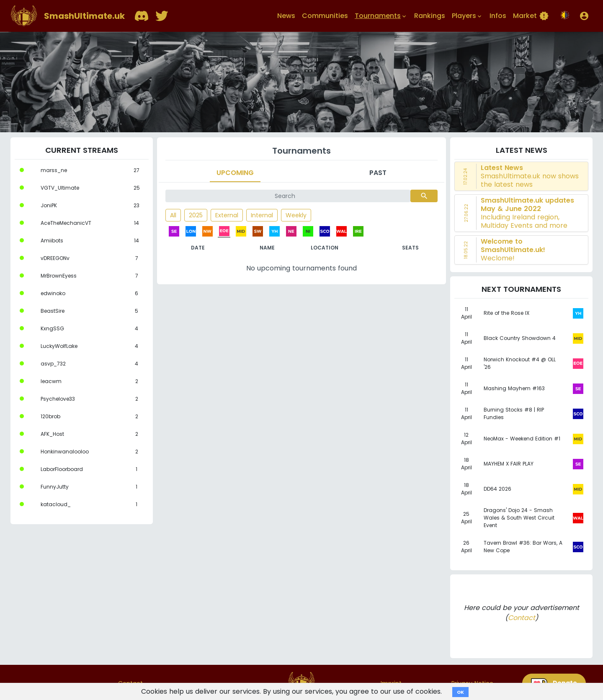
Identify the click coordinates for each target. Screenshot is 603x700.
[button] (584, 16)
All (173, 215)
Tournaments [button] (381, 16)
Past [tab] (378, 173)
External (227, 215)
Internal (262, 215)
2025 (196, 215)
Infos (498, 16)
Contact (522, 618)
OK (460, 692)
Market (531, 16)
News (286, 16)
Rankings (430, 16)
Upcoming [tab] (235, 173)
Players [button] (467, 16)
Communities (325, 16)
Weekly (296, 215)
